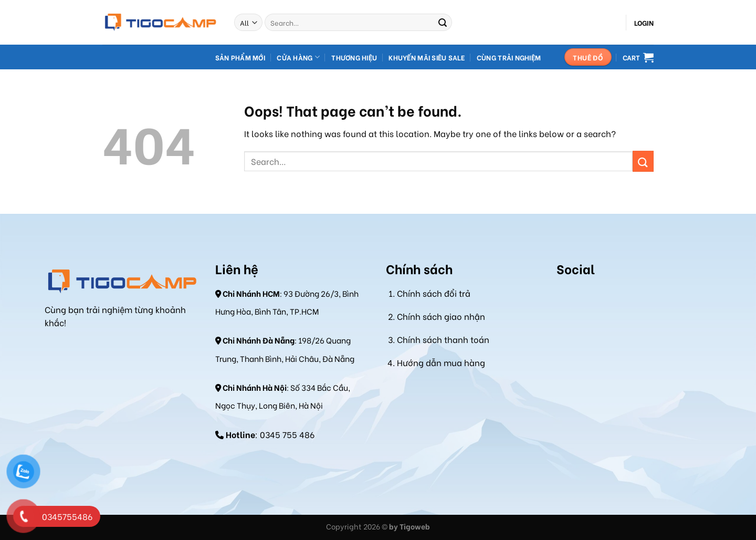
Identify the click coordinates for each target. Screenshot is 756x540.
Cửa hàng (298, 57)
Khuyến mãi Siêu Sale (427, 57)
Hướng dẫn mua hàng (441, 362)
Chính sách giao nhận (441, 316)
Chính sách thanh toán (443, 339)
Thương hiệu (354, 57)
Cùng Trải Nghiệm (509, 57)
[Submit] (443, 23)
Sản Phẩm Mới (240, 57)
